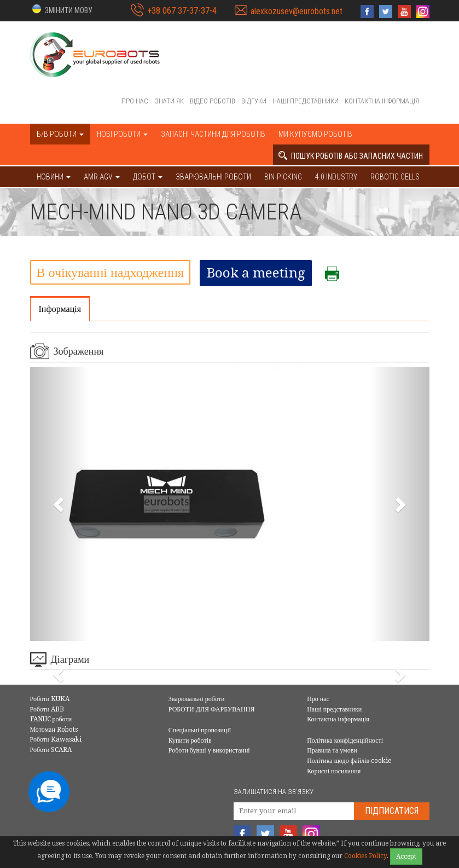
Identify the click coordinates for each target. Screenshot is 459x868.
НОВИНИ (54, 177)
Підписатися (392, 811)
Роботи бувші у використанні (209, 750)
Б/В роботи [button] (60, 134)
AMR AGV (102, 177)
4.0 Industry (336, 177)
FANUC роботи (51, 719)
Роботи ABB (47, 709)
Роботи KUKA (50, 699)
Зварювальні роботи (213, 177)
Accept (406, 857)
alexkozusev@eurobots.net (297, 11)
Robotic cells (395, 177)
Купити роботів (190, 740)
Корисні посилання (334, 771)
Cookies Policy (365, 856)
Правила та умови (332, 750)
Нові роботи (122, 134)
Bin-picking (283, 177)
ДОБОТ (148, 177)
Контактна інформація (382, 101)
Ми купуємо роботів (315, 134)
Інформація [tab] (60, 309)
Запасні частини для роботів (213, 134)
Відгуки (254, 101)
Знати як (169, 101)
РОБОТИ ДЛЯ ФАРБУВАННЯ (212, 709)
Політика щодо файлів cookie (349, 761)
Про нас (135, 101)
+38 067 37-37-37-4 (182, 11)
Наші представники (306, 101)
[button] (61, 10)
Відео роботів (213, 101)
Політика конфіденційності (345, 740)
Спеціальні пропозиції (200, 730)
